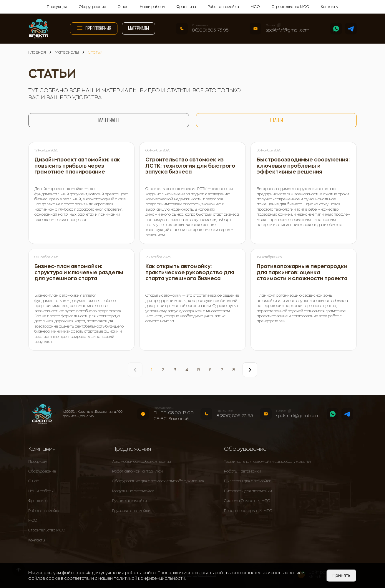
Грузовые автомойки (131, 511)
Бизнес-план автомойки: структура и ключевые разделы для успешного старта (79, 272)
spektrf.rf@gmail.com (288, 30)
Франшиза (186, 7)
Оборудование (92, 7)
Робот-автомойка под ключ (138, 471)
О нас (123, 7)
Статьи (277, 120)
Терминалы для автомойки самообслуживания (268, 462)
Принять (341, 575)
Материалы (138, 28)
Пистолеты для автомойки (248, 491)
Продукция (57, 7)
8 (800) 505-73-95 (210, 30)
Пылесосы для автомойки (248, 481)
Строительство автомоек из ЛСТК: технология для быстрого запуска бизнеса (190, 166)
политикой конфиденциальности (149, 578)
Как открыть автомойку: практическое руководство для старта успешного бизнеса (190, 272)
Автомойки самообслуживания (142, 462)
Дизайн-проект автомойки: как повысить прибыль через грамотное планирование (77, 166)
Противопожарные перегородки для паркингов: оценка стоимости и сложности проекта (302, 272)
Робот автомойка (223, 7)
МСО (255, 7)
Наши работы (152, 7)
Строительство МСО (290, 7)
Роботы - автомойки (243, 471)
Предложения (94, 28)
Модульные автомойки (133, 491)
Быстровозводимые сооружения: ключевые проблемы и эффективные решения (303, 166)
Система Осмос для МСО (247, 501)
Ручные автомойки (130, 501)
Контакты (330, 7)
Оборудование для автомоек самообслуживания (158, 481)
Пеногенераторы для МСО (248, 511)
